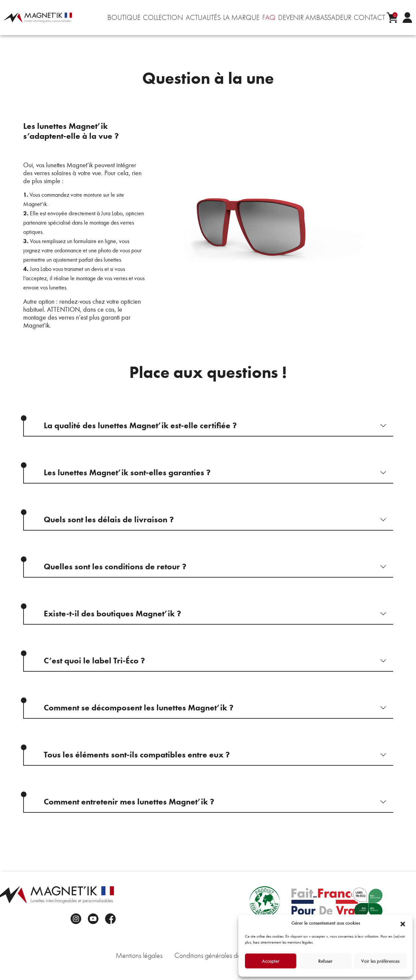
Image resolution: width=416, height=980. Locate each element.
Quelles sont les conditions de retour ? (115, 567)
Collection (163, 18)
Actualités (203, 18)
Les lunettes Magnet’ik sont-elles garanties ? (127, 472)
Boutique (124, 18)
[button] (403, 923)
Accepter (271, 961)
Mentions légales (139, 955)
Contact (369, 18)
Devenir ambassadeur (315, 18)
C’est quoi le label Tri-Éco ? (94, 661)
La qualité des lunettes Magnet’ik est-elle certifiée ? (140, 425)
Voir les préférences (380, 961)
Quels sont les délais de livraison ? (109, 519)
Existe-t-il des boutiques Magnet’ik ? (112, 614)
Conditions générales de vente (216, 955)
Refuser (325, 961)
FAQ (269, 18)
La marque (241, 18)
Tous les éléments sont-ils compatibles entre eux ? (137, 755)
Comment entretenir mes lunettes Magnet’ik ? (129, 802)
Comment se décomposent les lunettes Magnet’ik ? (139, 708)
